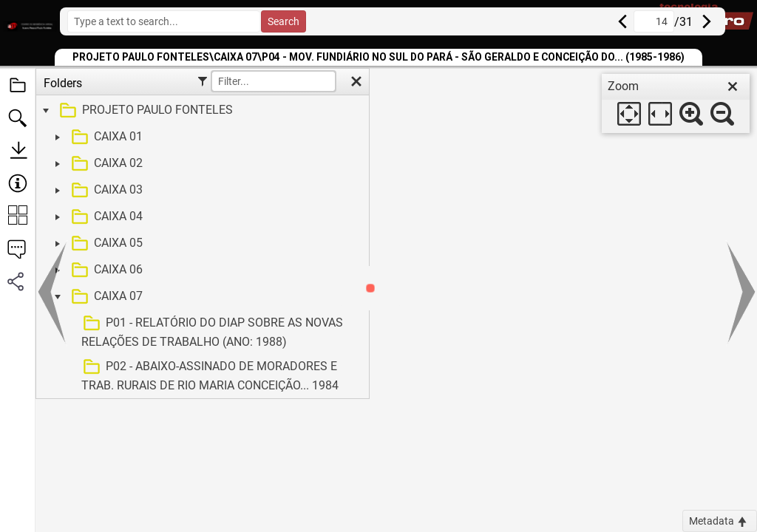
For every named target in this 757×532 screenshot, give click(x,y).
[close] (733, 86)
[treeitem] (201, 111)
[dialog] (676, 103)
